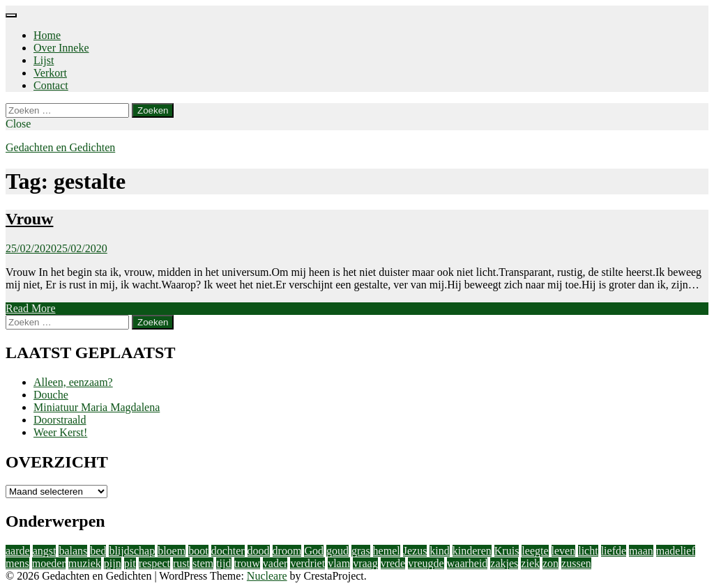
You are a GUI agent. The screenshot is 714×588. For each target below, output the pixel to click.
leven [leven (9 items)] (564, 551)
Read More (31, 308)
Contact (51, 85)
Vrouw (29, 219)
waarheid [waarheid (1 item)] (468, 563)
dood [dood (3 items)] (259, 551)
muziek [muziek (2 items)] (85, 563)
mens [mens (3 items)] (17, 563)
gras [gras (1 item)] (361, 551)
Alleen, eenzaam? (73, 382)
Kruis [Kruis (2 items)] (507, 551)
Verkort (50, 73)
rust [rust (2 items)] (181, 563)
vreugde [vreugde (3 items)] (426, 563)
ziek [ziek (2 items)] (530, 563)
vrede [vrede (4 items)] (393, 563)
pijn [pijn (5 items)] (113, 563)
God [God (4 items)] (314, 551)
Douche (51, 395)
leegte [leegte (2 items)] (535, 551)
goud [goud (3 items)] (337, 551)
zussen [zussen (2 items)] (576, 563)
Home (47, 35)
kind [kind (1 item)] (439, 551)
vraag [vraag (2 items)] (365, 563)
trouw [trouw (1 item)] (247, 563)
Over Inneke (61, 48)
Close (18, 124)
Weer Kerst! (60, 432)
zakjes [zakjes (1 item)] (504, 563)
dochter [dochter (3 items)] (228, 551)
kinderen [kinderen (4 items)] (472, 551)
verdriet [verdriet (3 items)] (307, 563)
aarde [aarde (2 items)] (18, 551)
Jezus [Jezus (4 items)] (415, 551)
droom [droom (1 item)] (287, 551)
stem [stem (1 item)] (203, 563)
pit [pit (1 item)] (130, 563)
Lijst (44, 60)
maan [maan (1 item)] (641, 551)
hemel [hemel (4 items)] (387, 551)
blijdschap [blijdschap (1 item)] (132, 551)
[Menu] (11, 15)
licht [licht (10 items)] (588, 551)
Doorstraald (60, 420)
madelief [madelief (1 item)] (676, 551)
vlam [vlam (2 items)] (339, 563)
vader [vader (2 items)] (275, 563)
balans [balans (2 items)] (73, 551)
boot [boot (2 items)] (198, 551)
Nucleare (267, 576)
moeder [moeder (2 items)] (49, 563)
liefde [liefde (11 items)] (614, 551)
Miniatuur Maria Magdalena (97, 407)
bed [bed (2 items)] (98, 551)
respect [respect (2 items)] (154, 563)
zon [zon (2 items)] (550, 563)
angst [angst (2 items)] (45, 551)
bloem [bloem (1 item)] (172, 551)
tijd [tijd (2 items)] (223, 563)
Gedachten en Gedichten (60, 147)
